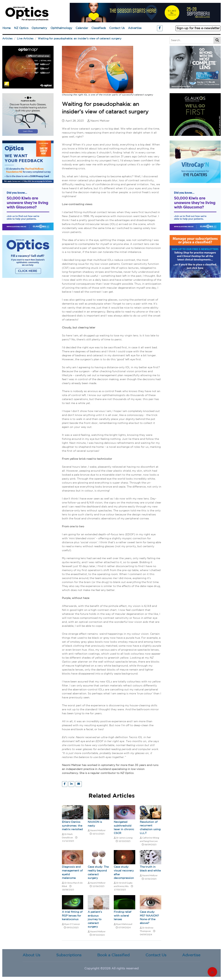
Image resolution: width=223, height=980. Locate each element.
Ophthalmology (61, 28)
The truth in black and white (150, 869)
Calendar (82, 28)
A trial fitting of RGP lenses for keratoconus (72, 916)
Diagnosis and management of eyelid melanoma (72, 873)
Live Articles (25, 39)
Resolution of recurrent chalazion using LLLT (150, 828)
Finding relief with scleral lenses (123, 916)
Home (7, 28)
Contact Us (117, 28)
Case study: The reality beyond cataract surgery (98, 873)
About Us (31, 955)
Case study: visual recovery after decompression (124, 873)
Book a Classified (113, 955)
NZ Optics (21, 28)
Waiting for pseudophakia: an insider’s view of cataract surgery (80, 39)
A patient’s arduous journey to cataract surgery (95, 919)
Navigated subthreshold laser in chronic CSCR (124, 828)
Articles (7, 39)
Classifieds (99, 28)
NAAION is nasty (95, 824)
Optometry (39, 28)
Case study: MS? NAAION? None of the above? (149, 918)
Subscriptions (69, 955)
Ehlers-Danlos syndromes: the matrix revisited (72, 826)
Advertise (135, 28)
